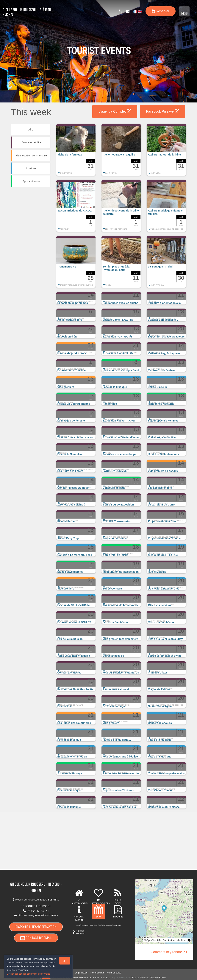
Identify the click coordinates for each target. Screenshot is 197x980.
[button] (76, 152)
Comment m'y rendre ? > (169, 952)
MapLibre (182, 940)
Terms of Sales (114, 973)
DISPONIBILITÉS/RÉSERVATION (36, 927)
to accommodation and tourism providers (90, 978)
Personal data (97, 973)
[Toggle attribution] (189, 940)
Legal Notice (81, 973)
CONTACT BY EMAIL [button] (36, 938)
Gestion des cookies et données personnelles (28, 974)
